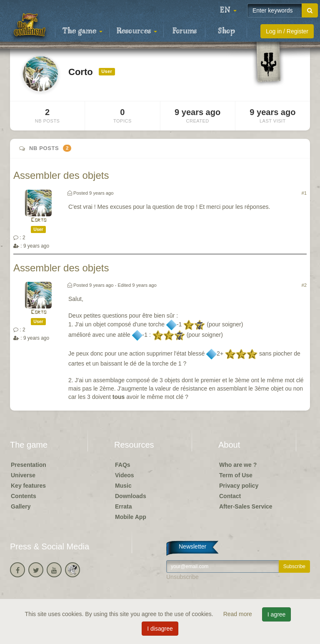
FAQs (123, 465)
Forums (185, 31)
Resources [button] (137, 31)
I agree (277, 614)
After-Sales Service (246, 506)
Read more (239, 614)
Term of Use (236, 475)
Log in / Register (287, 31)
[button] (228, 10)
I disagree (160, 629)
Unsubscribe (182, 577)
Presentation (29, 465)
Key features (28, 486)
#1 (304, 193)
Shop (226, 31)
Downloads (131, 496)
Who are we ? (238, 465)
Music (123, 486)
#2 (304, 285)
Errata (123, 506)
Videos (125, 475)
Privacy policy (239, 486)
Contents (24, 496)
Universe (23, 475)
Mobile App (131, 517)
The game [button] (82, 31)
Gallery (21, 506)
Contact (230, 496)
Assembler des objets (61, 175)
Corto (39, 220)
